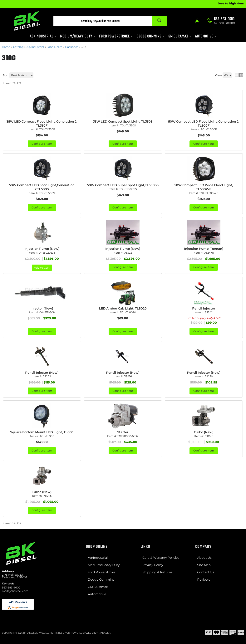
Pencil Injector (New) (42, 373)
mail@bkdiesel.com (15, 591)
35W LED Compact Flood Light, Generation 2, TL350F (42, 124)
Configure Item (42, 144)
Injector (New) (42, 309)
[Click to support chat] (221, 21)
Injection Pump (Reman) (204, 249)
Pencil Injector (204, 309)
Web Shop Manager (98, 633)
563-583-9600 (11, 588)
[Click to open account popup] (197, 21)
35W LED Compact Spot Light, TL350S (123, 122)
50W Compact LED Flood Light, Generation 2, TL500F (204, 124)
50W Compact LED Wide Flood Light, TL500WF (204, 187)
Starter (123, 433)
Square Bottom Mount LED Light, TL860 (42, 433)
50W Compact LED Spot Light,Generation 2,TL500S (42, 187)
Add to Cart (42, 268)
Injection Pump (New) (42, 249)
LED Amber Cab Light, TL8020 (123, 309)
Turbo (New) (204, 433)
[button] (109, 21)
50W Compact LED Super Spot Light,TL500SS (123, 185)
